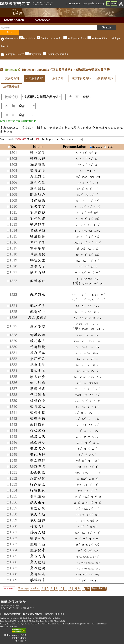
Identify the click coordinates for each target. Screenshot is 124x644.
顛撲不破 (38, 281)
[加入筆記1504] (8, 171)
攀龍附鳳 (38, 254)
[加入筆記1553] (8, 485)
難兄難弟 (38, 294)
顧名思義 (38, 448)
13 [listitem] (74, 588)
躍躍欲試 (38, 490)
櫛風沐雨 (38, 335)
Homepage (75, 3)
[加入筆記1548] (8, 455)
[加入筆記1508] (8, 195)
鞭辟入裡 (38, 158)
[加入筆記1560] (8, 527)
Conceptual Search (12, 54)
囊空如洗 (38, 508)
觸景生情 (38, 412)
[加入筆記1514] (8, 231)
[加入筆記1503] (8, 165)
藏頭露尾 (38, 424)
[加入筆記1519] (8, 261)
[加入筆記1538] (8, 395)
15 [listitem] (84, 588)
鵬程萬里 (38, 260)
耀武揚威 (38, 430)
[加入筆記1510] (8, 207)
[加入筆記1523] (8, 295)
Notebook (42, 20)
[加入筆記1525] (8, 312)
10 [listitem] (61, 588)
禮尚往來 (38, 200)
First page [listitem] (23, 588)
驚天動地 (38, 562)
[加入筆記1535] (8, 377)
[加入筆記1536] (8, 383)
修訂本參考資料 (81, 78)
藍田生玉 (38, 371)
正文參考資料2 (35, 78)
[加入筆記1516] (8, 243)
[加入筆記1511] (8, 213)
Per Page (50, 139)
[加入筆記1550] (8, 467)
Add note (9, 588)
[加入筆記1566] (8, 562)
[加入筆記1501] (8, 153)
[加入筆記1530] (8, 347)
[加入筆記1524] (8, 306)
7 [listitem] (47, 588)
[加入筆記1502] (8, 159)
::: (66, 3)
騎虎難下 (38, 224)
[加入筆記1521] (8, 273)
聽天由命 (38, 502)
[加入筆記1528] (8, 335)
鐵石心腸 (38, 436)
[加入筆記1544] (8, 431)
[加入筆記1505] (8, 177)
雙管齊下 (38, 242)
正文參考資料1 (11, 78)
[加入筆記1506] (8, 183)
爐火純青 (38, 377)
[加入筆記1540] (8, 407)
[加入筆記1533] (8, 365)
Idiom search (14, 20)
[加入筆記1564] (8, 550)
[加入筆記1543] (8, 425)
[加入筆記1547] (8, 449)
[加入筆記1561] (8, 533)
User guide (88, 3)
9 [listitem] (56, 588)
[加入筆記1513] (8, 225)
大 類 (80, 97)
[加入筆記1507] (8, 189)
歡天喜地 (38, 514)
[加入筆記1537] (8, 389)
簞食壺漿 (38, 182)
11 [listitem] (65, 588)
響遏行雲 (38, 389)
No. (12, 146)
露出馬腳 (38, 365)
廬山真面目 (38, 318)
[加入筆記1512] (8, 219)
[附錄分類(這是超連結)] (41, 97)
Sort (72, 139)
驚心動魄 (38, 568)
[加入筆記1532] (8, 359)
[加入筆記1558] (8, 515)
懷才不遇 (38, 326)
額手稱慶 (38, 248)
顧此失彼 (38, 454)
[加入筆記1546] (8, 443)
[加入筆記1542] (8, 419)
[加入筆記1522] (8, 281)
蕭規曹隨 (38, 230)
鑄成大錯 (38, 532)
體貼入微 (38, 544)
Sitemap (100, 3)
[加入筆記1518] (8, 255)
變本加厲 (38, 538)
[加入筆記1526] (8, 318)
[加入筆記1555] (8, 497)
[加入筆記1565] (8, 556)
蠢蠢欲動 (38, 472)
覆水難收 (38, 176)
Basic (114, 3)
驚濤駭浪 (38, 574)
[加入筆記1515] (8, 237)
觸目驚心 (38, 406)
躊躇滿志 (38, 466)
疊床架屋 (38, 496)
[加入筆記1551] (8, 473)
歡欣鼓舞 (38, 520)
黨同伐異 (38, 359)
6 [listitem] (43, 588)
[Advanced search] (10, 32)
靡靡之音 (38, 266)
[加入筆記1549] (8, 461)
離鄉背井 (38, 312)
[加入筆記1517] (8, 249)
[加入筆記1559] (8, 521)
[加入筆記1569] (8, 580)
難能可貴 (38, 306)
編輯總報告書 (12, 87)
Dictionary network (33, 614)
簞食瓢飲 (38, 188)
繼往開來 (38, 383)
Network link (52, 614)
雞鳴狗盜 (38, 218)
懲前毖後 (38, 347)
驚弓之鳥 (38, 556)
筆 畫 (19, 115)
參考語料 (58, 78)
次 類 (20, 106)
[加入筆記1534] (8, 371)
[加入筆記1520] (8, 267)
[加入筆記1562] (8, 538)
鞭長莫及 (38, 152)
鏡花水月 (38, 341)
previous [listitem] (35, 588)
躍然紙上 (38, 484)
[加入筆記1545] (8, 437)
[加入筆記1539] (8, 401)
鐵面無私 (38, 442)
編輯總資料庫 (105, 78)
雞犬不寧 (38, 206)
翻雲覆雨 (38, 164)
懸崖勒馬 (38, 395)
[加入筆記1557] (8, 509)
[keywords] (48, 27)
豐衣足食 (38, 170)
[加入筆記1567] (8, 568)
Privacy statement (12, 614)
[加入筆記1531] (8, 353)
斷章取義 (38, 194)
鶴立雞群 (38, 460)
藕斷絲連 (38, 478)
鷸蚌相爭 (38, 580)
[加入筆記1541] (8, 413)
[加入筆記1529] (8, 341)
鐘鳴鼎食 (38, 400)
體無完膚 (38, 550)
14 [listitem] (79, 588)
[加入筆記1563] (8, 544)
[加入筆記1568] (8, 574)
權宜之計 (38, 526)
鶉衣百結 (38, 353)
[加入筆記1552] (8, 479)
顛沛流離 (38, 272)
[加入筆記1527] (8, 327)
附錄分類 (33, 97)
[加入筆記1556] (8, 503)
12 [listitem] (70, 588)
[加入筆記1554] (8, 491)
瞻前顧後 (38, 236)
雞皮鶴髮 (38, 212)
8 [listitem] (52, 588)
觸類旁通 (38, 418)
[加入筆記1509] (8, 201)
